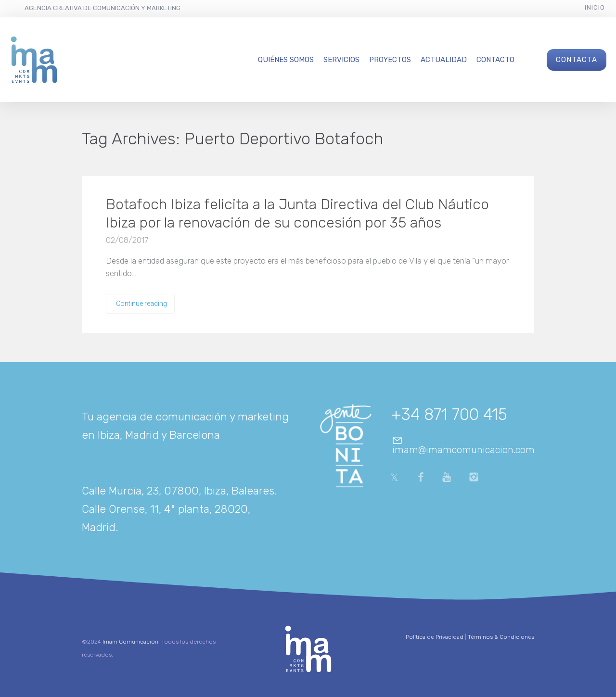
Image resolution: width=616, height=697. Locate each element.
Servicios (341, 60)
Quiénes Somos (286, 60)
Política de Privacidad (435, 637)
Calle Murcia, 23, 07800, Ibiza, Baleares (178, 491)
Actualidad (444, 60)
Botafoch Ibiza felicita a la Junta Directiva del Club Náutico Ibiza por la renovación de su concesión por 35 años (297, 214)
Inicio (595, 7)
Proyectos (390, 60)
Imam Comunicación (130, 642)
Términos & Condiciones (501, 637)
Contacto (495, 60)
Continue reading (141, 304)
